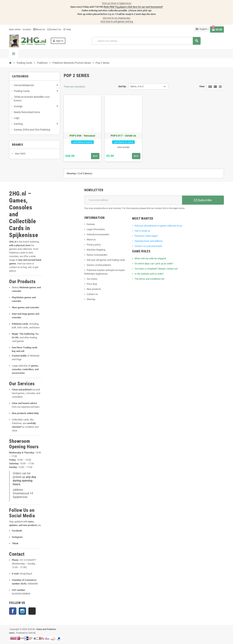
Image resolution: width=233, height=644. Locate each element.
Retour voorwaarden (97, 255)
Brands (17, 145)
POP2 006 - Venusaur (82, 136)
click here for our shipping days (116, 18)
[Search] (146, 41)
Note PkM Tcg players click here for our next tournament (133, 7)
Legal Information (96, 229)
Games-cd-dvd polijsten (99, 265)
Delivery (91, 224)
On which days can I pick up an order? (154, 264)
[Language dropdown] (202, 29)
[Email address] (133, 200)
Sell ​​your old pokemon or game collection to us (158, 226)
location (27, 29)
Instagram (22, 611)
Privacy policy (94, 245)
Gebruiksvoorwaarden (98, 234)
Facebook (13, 611)
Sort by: (122, 86)
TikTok (32, 611)
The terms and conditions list (149, 279)
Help (67, 29)
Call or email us (142, 231)
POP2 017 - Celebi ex (123, 136)
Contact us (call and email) (148, 246)
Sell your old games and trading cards (106, 260)
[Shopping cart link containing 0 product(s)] (217, 29)
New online (15, 29)
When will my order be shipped (150, 258)
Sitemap (91, 299)
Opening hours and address (149, 241)
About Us (39, 29)
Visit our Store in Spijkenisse (117, 3)
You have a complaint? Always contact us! (156, 269)
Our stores (92, 279)
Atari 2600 (20, 154)
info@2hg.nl (26, 574)
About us (91, 240)
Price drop (92, 284)
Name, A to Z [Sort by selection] (137, 86)
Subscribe (203, 200)
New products (94, 289)
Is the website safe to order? (149, 274)
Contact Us (54, 29)
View (202, 86)
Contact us (92, 294)
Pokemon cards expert (146, 236)
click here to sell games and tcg (117, 21)
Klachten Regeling (96, 250)
